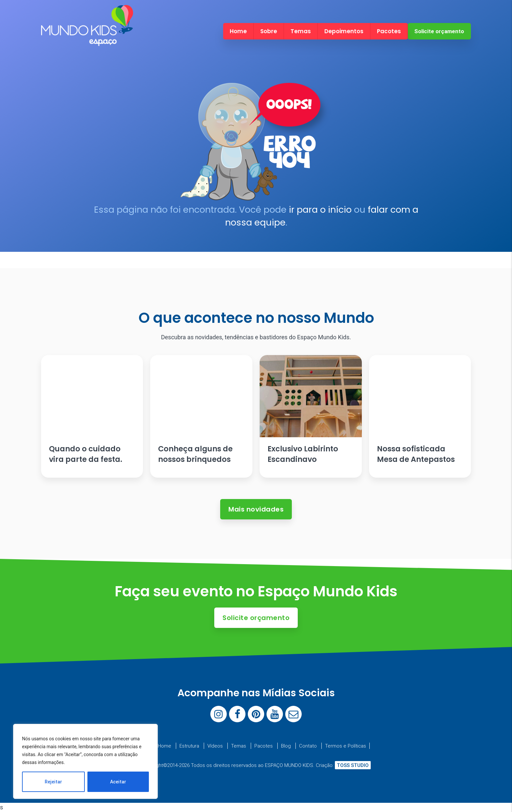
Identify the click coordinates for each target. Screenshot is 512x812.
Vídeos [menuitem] (215, 746)
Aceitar (118, 782)
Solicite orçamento (439, 31)
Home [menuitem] (238, 31)
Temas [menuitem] (301, 31)
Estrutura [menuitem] (189, 746)
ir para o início (320, 210)
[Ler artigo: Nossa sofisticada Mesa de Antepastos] (420, 416)
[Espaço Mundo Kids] (87, 40)
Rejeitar (53, 782)
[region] (85, 761)
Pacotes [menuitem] (389, 31)
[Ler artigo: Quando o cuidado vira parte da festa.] (92, 416)
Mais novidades (256, 509)
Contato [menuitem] (308, 746)
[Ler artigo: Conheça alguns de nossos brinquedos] (201, 416)
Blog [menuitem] (286, 746)
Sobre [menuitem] (269, 31)
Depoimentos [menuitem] (344, 31)
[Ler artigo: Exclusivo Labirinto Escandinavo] (311, 416)
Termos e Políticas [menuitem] (346, 746)
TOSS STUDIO (353, 765)
